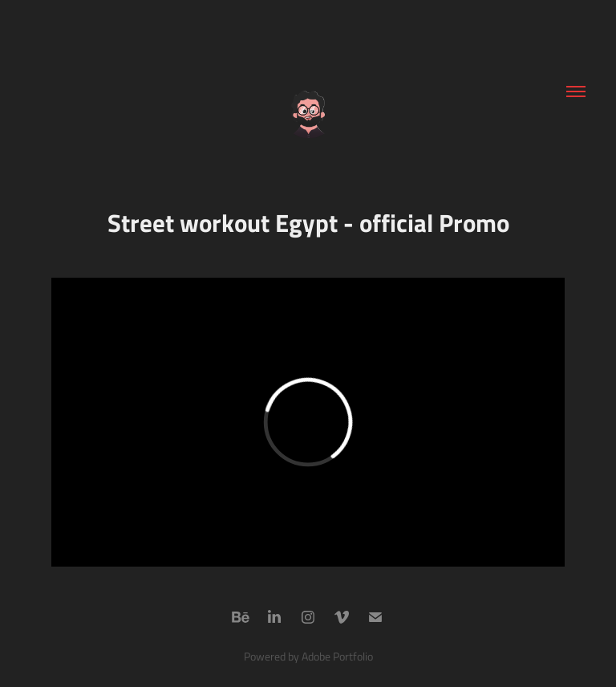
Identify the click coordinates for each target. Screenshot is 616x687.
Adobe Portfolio (337, 656)
